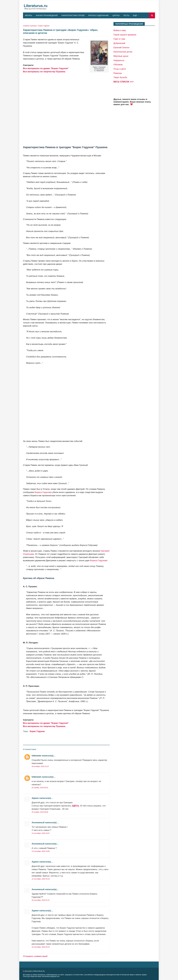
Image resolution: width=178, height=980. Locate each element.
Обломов (118, 65)
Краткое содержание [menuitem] (99, 15)
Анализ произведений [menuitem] (47, 15)
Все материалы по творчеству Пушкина (44, 72)
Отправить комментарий (35, 956)
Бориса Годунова (43, 492)
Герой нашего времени (125, 35)
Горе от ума (119, 39)
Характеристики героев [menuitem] (73, 15)
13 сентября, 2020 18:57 (41, 833)
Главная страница (30, 26)
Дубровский (119, 43)
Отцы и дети (120, 69)
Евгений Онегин (121, 47)
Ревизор (118, 73)
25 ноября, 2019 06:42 (40, 788)
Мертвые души (121, 56)
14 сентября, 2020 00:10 (41, 879)
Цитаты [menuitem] (116, 15)
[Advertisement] (66, 109)
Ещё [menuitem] (135, 15)
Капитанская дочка (123, 52)
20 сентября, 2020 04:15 (41, 947)
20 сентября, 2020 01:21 (41, 900)
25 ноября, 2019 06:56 (40, 812)
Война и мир (120, 30)
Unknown (36, 756)
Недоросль (119, 60)
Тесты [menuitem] (126, 15)
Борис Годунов (44, 26)
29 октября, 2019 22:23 (40, 766)
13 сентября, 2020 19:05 (41, 851)
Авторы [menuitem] (28, 15)
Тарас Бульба (120, 77)
